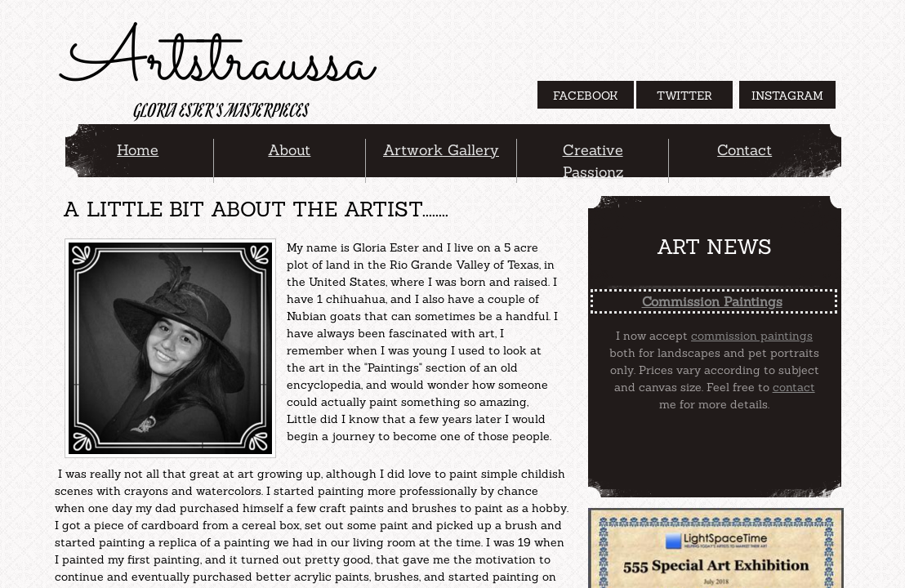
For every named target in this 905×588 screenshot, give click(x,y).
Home (138, 150)
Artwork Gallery (441, 150)
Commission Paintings (712, 301)
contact (794, 387)
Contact (745, 150)
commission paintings (752, 336)
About (289, 150)
